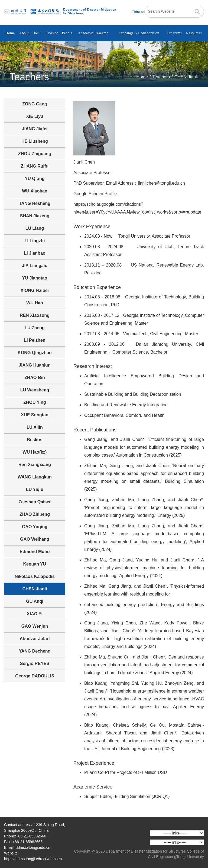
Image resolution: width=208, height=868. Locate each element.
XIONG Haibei (35, 290)
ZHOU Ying (35, 402)
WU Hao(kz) (35, 452)
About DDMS (30, 33)
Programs (174, 33)
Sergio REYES (35, 664)
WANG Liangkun (35, 477)
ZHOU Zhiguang (35, 154)
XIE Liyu (35, 116)
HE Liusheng (35, 141)
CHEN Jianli (186, 77)
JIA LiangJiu (35, 266)
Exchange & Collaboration (139, 33)
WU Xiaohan (35, 191)
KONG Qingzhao (35, 353)
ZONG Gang (35, 104)
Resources (194, 33)
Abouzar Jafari (35, 639)
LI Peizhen (35, 340)
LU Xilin (35, 427)
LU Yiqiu (35, 489)
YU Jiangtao (35, 278)
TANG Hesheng (35, 203)
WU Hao (35, 303)
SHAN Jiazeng (35, 216)
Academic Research (93, 33)
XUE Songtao (35, 415)
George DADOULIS (35, 676)
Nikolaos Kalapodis (35, 576)
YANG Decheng (35, 651)
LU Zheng (35, 328)
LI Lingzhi (35, 241)
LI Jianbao (35, 253)
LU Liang (35, 228)
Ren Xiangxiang (35, 465)
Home (10, 33)
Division (52, 33)
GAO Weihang (35, 539)
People (67, 33)
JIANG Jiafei (35, 129)
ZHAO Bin (35, 378)
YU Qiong (35, 179)
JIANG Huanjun (35, 365)
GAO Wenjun (35, 626)
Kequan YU (35, 564)
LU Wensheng (35, 390)
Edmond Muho (35, 552)
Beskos (35, 440)
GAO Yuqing (35, 527)
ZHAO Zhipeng (35, 514)
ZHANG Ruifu (35, 166)
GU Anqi (35, 601)
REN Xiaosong (35, 315)
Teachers (161, 77)
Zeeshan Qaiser (35, 502)
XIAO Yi (35, 614)
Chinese (138, 12)
